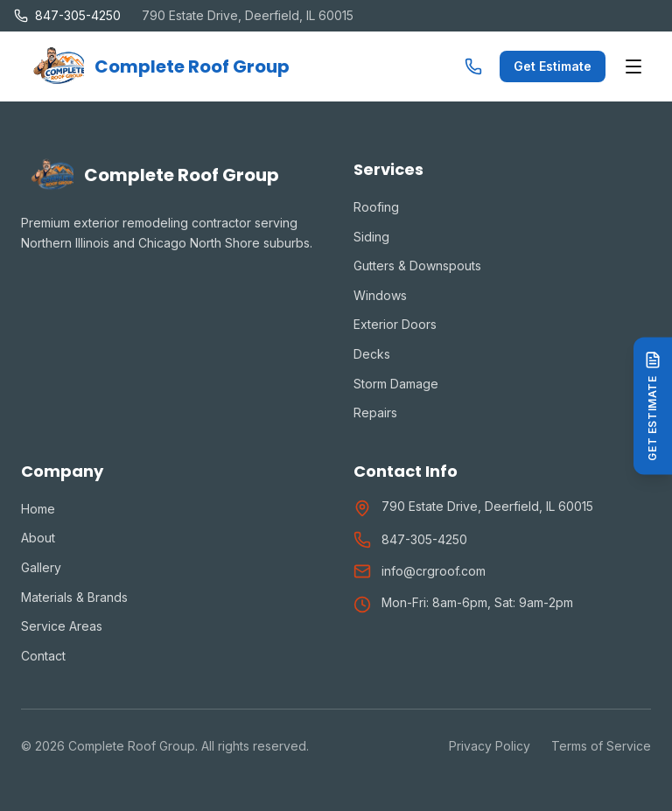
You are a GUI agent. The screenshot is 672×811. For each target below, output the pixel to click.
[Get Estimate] (653, 405)
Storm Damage (396, 384)
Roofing (376, 207)
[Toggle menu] (633, 66)
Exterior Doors (395, 324)
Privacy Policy (490, 746)
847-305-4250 (424, 539)
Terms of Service (601, 746)
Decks (372, 354)
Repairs (375, 412)
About (38, 538)
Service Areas (62, 626)
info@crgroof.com (434, 571)
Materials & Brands (74, 597)
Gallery (41, 567)
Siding (371, 237)
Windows (380, 295)
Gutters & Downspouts (417, 266)
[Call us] (473, 66)
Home (38, 509)
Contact (43, 656)
